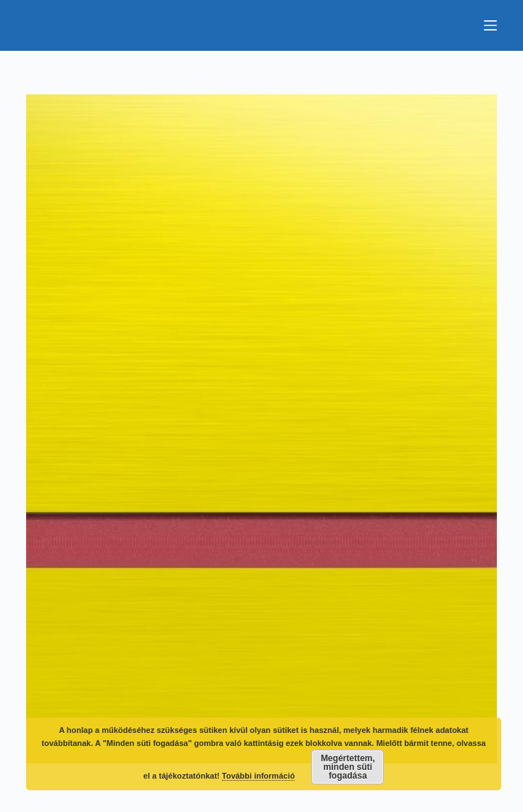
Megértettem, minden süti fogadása (348, 767)
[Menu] (490, 25)
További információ (259, 776)
